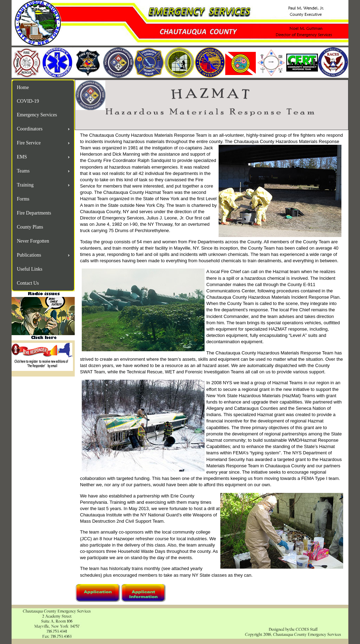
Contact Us (28, 283)
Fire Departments (34, 213)
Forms (23, 199)
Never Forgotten (33, 241)
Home (23, 87)
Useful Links (30, 269)
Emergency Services (37, 115)
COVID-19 (28, 101)
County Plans (30, 227)
